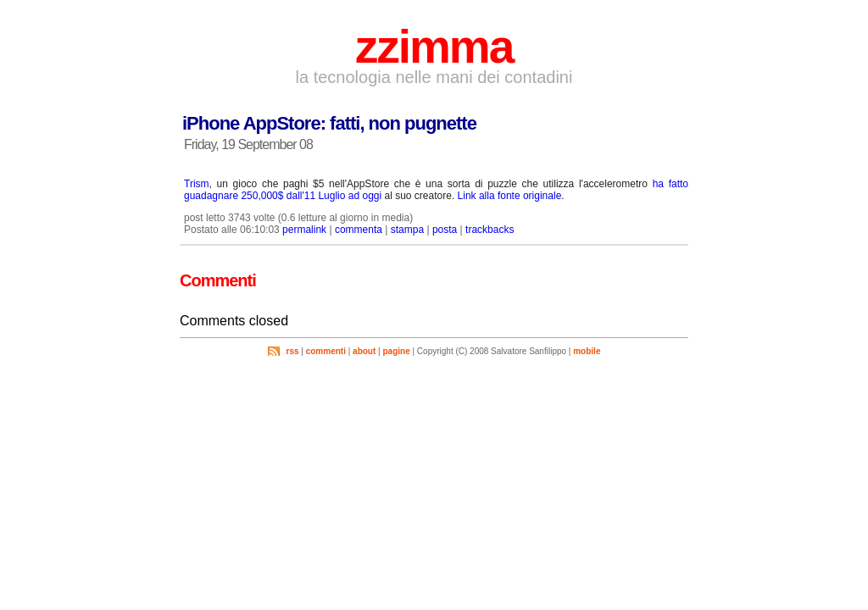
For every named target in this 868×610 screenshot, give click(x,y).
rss (293, 351)
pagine (396, 351)
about (364, 351)
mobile (587, 351)
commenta (359, 230)
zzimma (434, 47)
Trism (197, 184)
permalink (304, 230)
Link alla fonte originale (510, 196)
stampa (407, 230)
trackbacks (490, 230)
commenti (326, 351)
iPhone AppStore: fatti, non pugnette (329, 123)
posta (445, 230)
